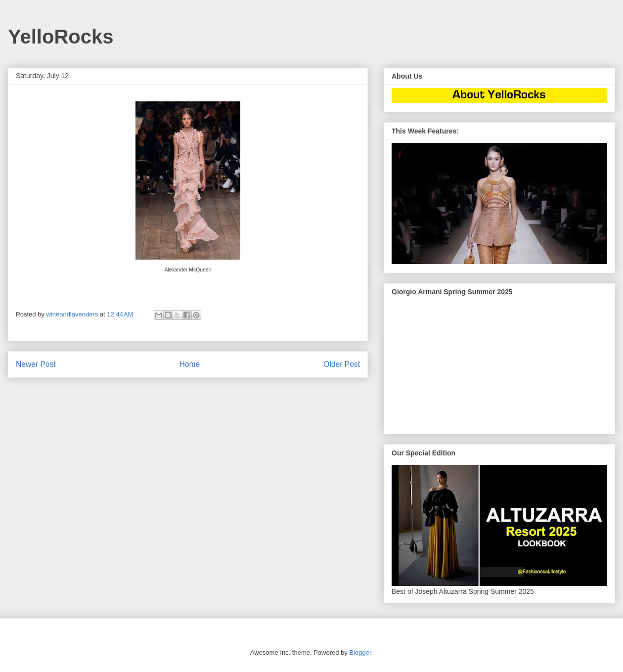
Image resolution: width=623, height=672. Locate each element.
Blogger (360, 652)
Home (190, 364)
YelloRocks (61, 37)
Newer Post (36, 364)
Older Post (342, 364)
